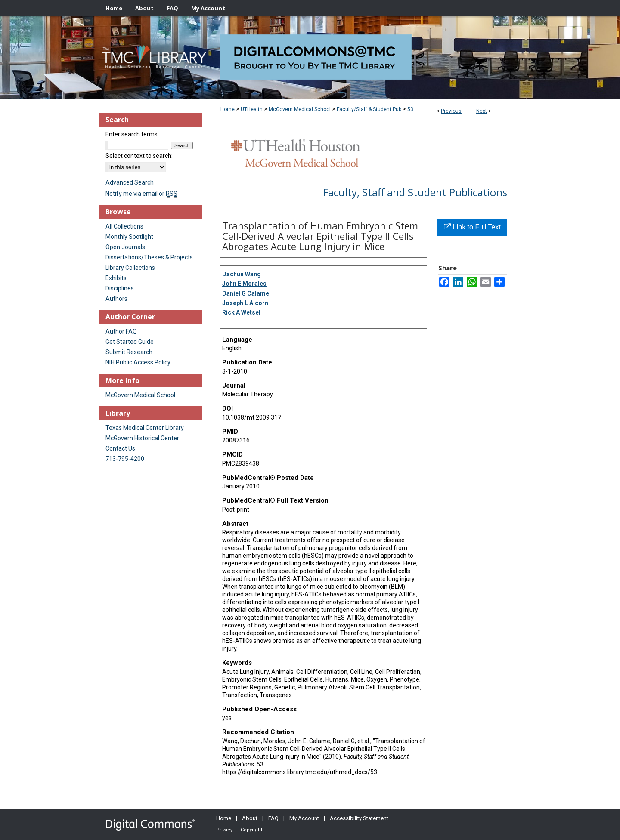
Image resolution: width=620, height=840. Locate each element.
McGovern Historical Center (142, 438)
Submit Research (129, 352)
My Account (304, 818)
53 (410, 109)
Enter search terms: (132, 134)
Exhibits (116, 278)
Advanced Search (130, 182)
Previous (451, 111)
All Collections (124, 226)
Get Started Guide (130, 342)
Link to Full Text (472, 227)
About (250, 818)
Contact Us (120, 448)
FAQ (273, 818)
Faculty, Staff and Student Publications (415, 192)
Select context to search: (139, 156)
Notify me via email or (141, 194)
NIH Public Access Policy (138, 362)
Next (482, 111)
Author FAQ (121, 331)
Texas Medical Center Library (145, 428)
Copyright (251, 830)
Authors (116, 299)
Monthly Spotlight (129, 237)
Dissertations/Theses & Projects (149, 257)
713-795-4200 (125, 459)
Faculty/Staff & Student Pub (369, 109)
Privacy (224, 830)
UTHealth (252, 109)
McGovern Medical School (300, 109)
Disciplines (120, 288)
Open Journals (125, 247)
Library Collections (130, 268)
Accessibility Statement (359, 818)
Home (228, 109)
